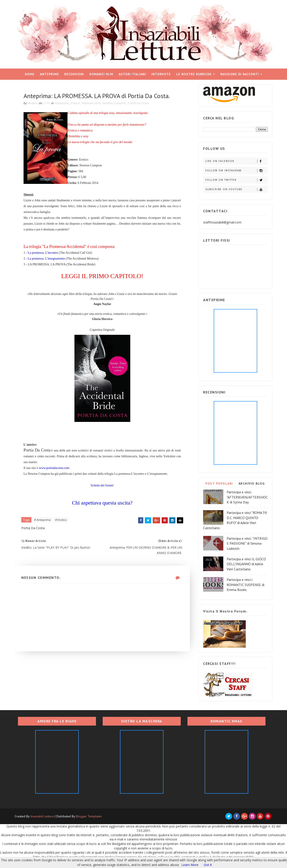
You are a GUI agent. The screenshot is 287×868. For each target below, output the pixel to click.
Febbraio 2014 (91, 103)
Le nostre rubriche (194, 74)
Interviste (161, 74)
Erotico (75, 103)
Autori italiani (132, 74)
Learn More (190, 865)
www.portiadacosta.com (54, 468)
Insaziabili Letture (42, 816)
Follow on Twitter (236, 180)
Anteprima (62, 103)
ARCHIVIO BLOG (252, 483)
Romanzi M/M (101, 74)
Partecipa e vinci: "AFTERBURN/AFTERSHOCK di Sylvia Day (247, 497)
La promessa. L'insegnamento (47, 259)
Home (30, 74)
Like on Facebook (236, 161)
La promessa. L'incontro (43, 253)
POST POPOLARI (219, 483)
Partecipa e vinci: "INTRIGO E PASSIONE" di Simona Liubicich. (247, 543)
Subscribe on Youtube (236, 189)
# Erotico (61, 520)
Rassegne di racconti (240, 74)
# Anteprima (42, 520)
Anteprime (49, 74)
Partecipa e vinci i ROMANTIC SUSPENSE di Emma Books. (246, 585)
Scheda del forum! (102, 485)
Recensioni (74, 74)
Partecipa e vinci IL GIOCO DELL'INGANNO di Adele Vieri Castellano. (246, 564)
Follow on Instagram (236, 171)
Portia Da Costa (138, 103)
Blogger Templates (89, 816)
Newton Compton (114, 103)
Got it (208, 865)
